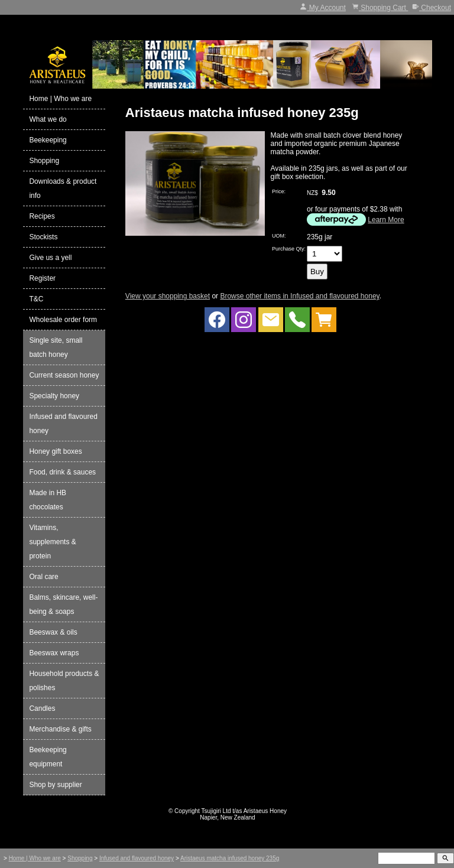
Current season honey (64, 375)
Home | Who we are (60, 99)
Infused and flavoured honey (63, 424)
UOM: (279, 236)
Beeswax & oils (53, 632)
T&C (36, 299)
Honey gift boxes (55, 451)
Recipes (42, 216)
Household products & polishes (64, 681)
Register (42, 278)
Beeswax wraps (54, 653)
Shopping (44, 161)
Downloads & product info (63, 188)
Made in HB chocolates (48, 500)
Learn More (386, 220)
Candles (42, 708)
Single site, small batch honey (56, 347)
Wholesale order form (63, 320)
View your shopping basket (168, 296)
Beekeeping (48, 140)
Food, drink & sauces (62, 472)
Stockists (43, 237)
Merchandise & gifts (60, 729)
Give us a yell (50, 258)
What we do (48, 119)
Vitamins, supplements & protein (52, 542)
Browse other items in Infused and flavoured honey (299, 296)
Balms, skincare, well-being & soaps (63, 604)
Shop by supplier (55, 785)
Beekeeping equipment (48, 757)
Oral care (43, 577)
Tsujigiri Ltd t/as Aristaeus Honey (244, 811)
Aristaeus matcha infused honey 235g (230, 858)
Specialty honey (54, 396)
